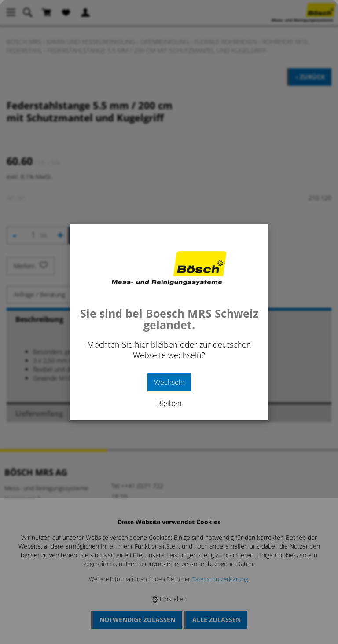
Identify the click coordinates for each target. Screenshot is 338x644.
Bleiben (169, 403)
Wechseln (169, 382)
